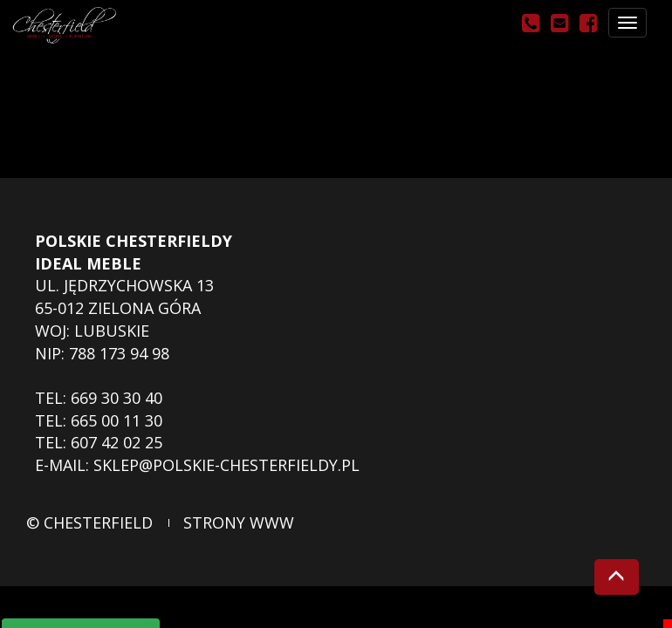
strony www (239, 522)
